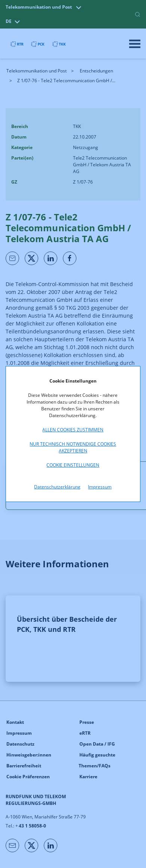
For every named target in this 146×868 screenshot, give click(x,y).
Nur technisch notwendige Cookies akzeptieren (73, 447)
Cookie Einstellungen (73, 465)
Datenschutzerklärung (57, 487)
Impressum (100, 487)
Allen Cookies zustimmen (73, 430)
